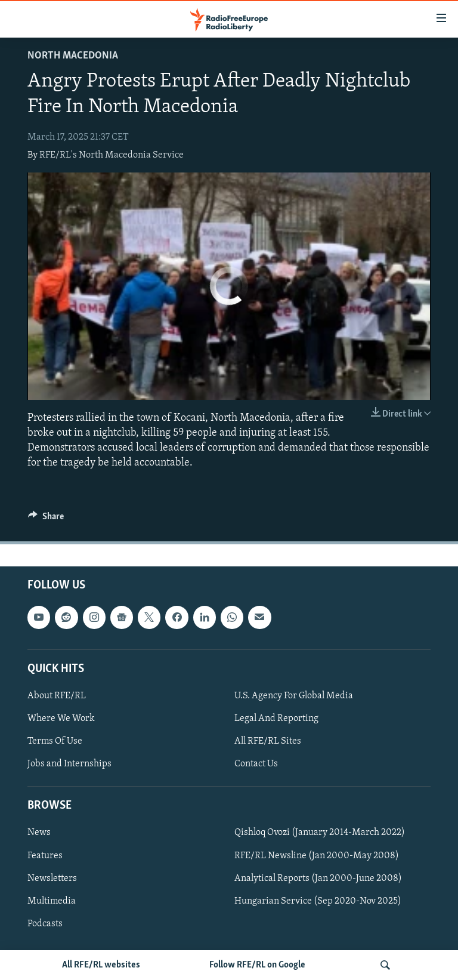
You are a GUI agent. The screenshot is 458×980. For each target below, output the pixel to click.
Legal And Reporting (276, 719)
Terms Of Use (55, 741)
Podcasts (45, 924)
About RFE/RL (57, 696)
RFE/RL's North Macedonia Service (112, 155)
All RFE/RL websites (101, 965)
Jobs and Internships (69, 764)
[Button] (46, 519)
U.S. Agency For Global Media (294, 696)
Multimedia (52, 901)
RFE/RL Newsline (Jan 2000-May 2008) (317, 856)
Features (45, 856)
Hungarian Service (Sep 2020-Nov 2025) (318, 901)
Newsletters (52, 879)
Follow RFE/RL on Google (257, 965)
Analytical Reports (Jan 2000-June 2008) (318, 879)
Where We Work (61, 719)
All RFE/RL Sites (268, 741)
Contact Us (256, 764)
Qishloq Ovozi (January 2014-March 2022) (320, 833)
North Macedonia (73, 56)
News (39, 833)
